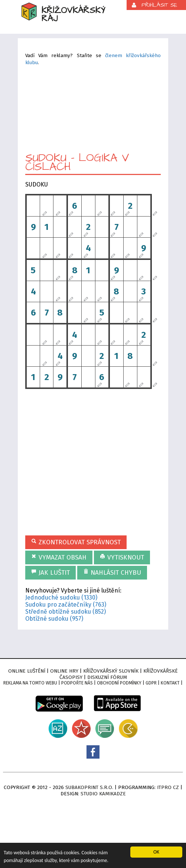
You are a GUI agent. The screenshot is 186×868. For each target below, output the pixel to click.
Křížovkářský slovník (111, 671)
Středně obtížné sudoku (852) (66, 612)
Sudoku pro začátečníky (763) (66, 605)
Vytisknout (122, 557)
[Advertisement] (93, 109)
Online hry (64, 671)
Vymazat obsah (59, 557)
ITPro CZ (168, 787)
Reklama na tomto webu (30, 683)
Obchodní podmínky (119, 683)
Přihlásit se (159, 5)
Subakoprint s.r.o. (89, 787)
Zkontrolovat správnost (76, 542)
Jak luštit (50, 573)
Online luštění (27, 671)
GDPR (151, 683)
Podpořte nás (77, 683)
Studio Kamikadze (103, 794)
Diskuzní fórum (107, 677)
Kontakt (170, 683)
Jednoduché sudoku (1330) (61, 598)
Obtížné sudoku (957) (54, 619)
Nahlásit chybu (112, 573)
